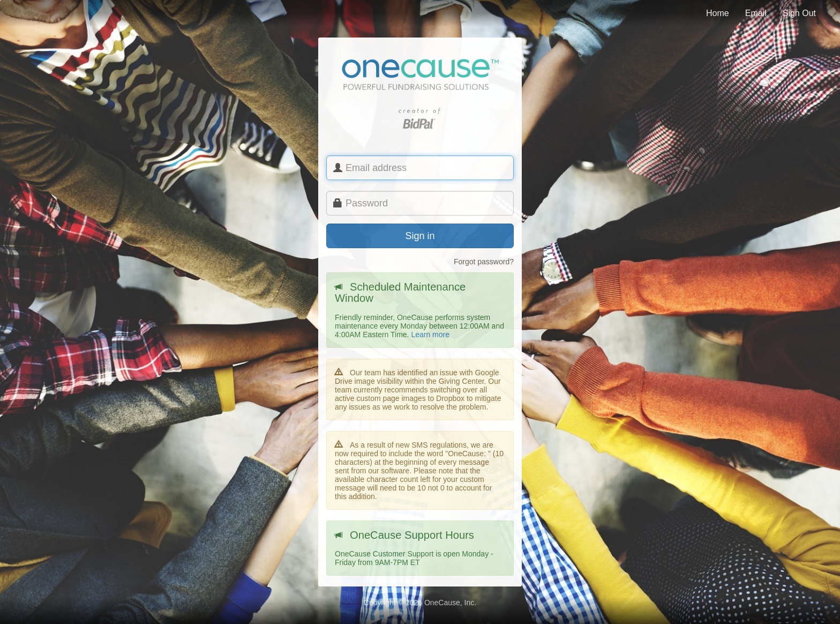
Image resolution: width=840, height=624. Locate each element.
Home (718, 13)
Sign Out (799, 13)
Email (756, 13)
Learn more (430, 335)
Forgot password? (484, 262)
